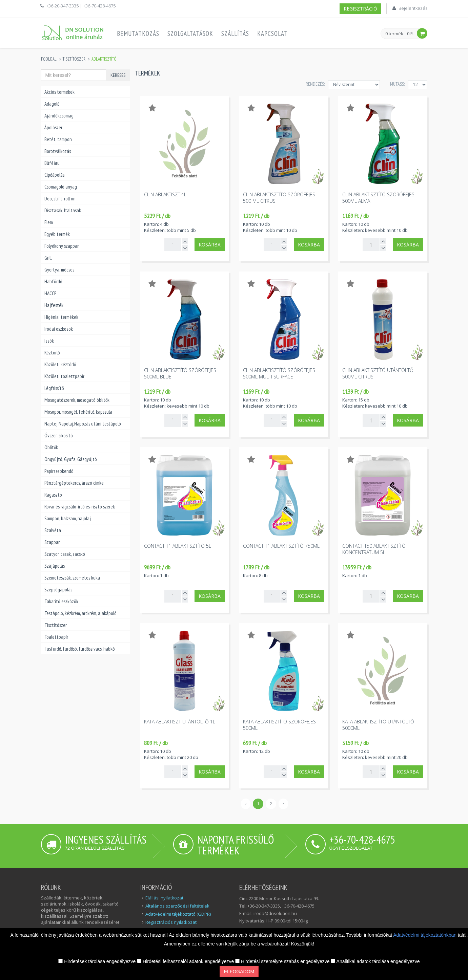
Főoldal (49, 59)
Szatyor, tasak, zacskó (65, 554)
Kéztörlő (52, 353)
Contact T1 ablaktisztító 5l (178, 546)
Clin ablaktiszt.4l (165, 194)
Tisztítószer (74, 59)
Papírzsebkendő (59, 471)
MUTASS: (397, 84)
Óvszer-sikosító (59, 435)
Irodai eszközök (59, 329)
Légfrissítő (54, 388)
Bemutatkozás (138, 34)
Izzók (49, 341)
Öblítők (51, 447)
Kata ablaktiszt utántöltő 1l (180, 722)
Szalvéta (53, 530)
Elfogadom (239, 972)
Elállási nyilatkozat (164, 898)
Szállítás (235, 34)
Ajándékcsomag (59, 116)
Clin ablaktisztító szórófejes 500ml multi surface (279, 373)
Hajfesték (54, 305)
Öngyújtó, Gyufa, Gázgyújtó (71, 459)
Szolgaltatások (190, 34)
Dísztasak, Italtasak (63, 210)
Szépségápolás (58, 590)
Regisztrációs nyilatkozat (171, 922)
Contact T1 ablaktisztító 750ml (281, 546)
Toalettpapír (56, 637)
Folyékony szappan (62, 246)
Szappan (53, 542)
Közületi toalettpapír (64, 376)
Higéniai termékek (61, 317)
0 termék (394, 34)
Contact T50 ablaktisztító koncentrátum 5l (374, 549)
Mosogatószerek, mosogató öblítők (77, 400)
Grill (48, 258)
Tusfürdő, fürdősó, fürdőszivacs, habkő (79, 649)
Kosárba (210, 245)
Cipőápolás (54, 175)
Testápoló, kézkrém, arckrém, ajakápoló (80, 613)
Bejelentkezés (413, 8)
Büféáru (52, 163)
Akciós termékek (59, 92)
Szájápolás (55, 566)
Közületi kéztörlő (60, 364)
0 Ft (410, 34)
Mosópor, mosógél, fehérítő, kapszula (78, 412)
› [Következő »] (283, 803)
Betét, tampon (58, 139)
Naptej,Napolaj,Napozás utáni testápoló (83, 424)
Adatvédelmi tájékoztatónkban (425, 935)
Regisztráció (360, 9)
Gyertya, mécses (59, 270)
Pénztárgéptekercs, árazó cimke (74, 483)
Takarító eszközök (61, 601)
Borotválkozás (58, 151)
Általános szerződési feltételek (177, 906)
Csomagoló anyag (61, 187)
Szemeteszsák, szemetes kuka (72, 578)
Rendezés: (315, 84)
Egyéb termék (57, 234)
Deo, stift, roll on (60, 199)
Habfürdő (53, 281)
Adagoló (52, 104)
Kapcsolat (272, 34)
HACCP (50, 293)
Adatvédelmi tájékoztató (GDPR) (178, 914)
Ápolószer (53, 127)
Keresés (118, 75)
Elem (49, 222)
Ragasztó (53, 495)
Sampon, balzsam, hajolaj (68, 518)
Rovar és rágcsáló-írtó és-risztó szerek (80, 507)
